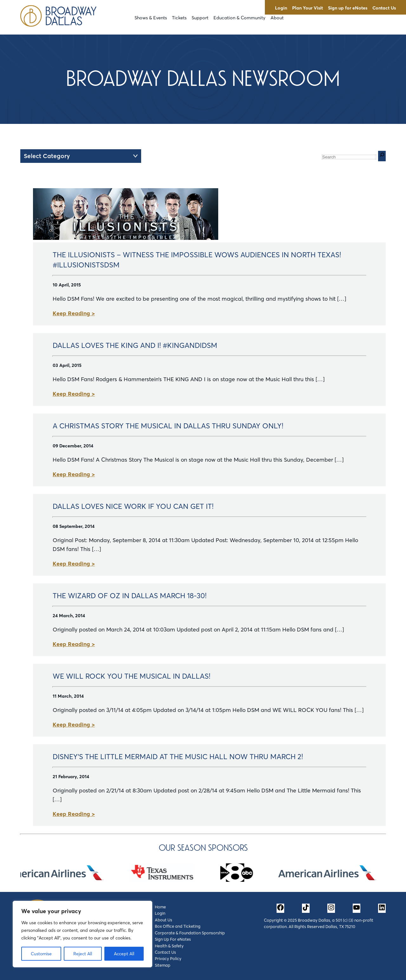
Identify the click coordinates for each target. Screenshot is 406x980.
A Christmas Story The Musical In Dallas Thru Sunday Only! (168, 426)
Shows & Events (151, 18)
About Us (164, 920)
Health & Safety (169, 946)
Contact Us (384, 8)
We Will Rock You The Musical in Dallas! (131, 676)
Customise (41, 954)
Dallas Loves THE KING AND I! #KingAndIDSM (135, 345)
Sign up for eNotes (348, 8)
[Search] (382, 156)
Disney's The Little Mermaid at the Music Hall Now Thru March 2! (178, 757)
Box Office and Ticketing (178, 926)
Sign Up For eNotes (173, 939)
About (277, 18)
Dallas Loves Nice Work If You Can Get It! (133, 506)
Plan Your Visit (308, 8)
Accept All (124, 954)
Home (160, 907)
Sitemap (163, 965)
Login (281, 8)
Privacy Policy (168, 958)
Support (200, 18)
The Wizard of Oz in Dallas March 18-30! (130, 596)
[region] (82, 934)
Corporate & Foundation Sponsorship (190, 933)
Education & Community (239, 18)
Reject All (83, 954)
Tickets (179, 18)
